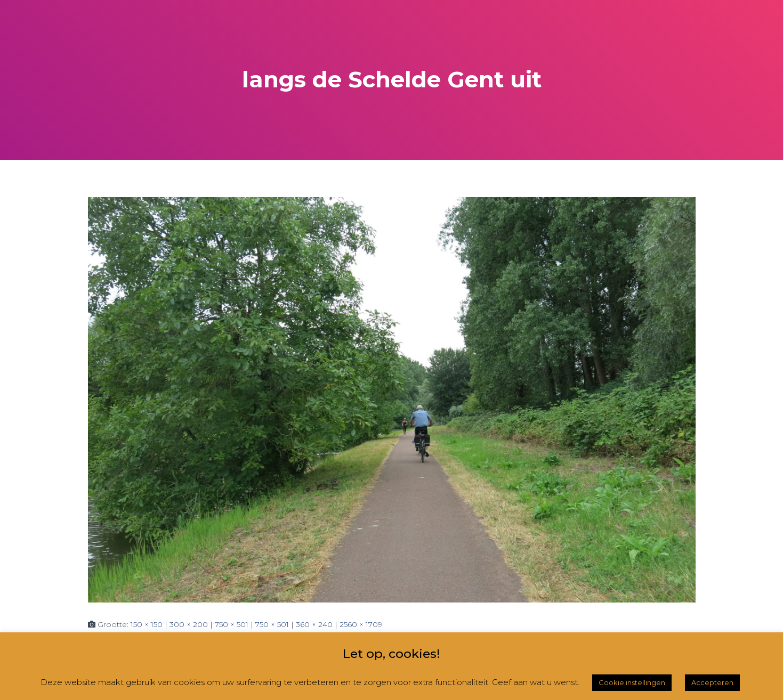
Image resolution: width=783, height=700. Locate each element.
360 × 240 (314, 624)
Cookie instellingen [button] (632, 682)
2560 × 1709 (361, 624)
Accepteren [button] (712, 682)
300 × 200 (189, 624)
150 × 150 (147, 624)
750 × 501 (232, 624)
